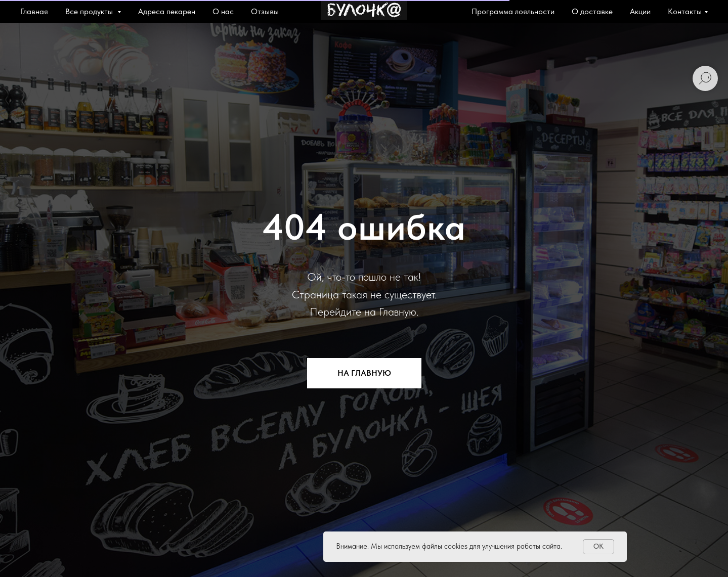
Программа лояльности (513, 11)
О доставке (592, 11)
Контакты (685, 11)
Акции (640, 11)
